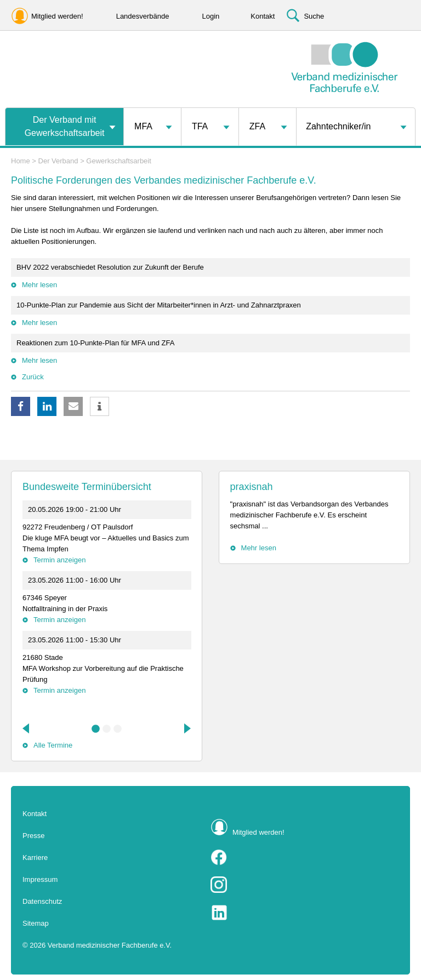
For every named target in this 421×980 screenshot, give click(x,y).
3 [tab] (118, 729)
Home (21, 161)
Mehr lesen (39, 285)
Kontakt (35, 814)
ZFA (257, 126)
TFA (200, 126)
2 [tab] (107, 729)
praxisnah (252, 487)
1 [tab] (96, 729)
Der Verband (58, 161)
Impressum (40, 879)
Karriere (35, 857)
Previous (27, 728)
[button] (21, 406)
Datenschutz (42, 901)
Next (186, 728)
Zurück (33, 377)
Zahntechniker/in (338, 126)
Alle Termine (53, 745)
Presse (33, 836)
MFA (143, 126)
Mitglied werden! (258, 832)
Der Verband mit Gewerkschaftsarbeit (65, 126)
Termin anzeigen (59, 560)
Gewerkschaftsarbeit (119, 161)
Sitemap (36, 923)
